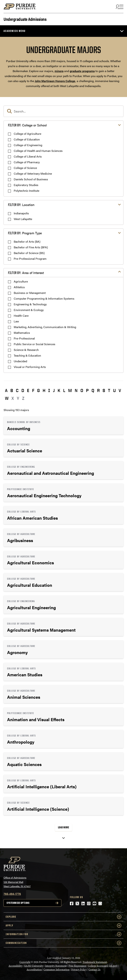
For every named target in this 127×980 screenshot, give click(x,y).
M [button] (70, 390)
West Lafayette (23, 219)
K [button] (59, 390)
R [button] (98, 390)
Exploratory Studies (26, 185)
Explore (63, 917)
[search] (63, 111)
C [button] (17, 390)
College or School (27, 125)
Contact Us (94, 970)
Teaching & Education (27, 355)
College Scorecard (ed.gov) (103, 966)
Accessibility (16, 966)
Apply (63, 926)
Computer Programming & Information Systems (44, 298)
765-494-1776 (12, 894)
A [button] (6, 390)
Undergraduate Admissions (25, 19)
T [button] (109, 390)
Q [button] (93, 390)
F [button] (33, 390)
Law (16, 321)
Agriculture (21, 281)
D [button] (23, 390)
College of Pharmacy (27, 162)
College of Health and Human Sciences (38, 151)
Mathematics (22, 333)
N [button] (76, 390)
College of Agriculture (27, 134)
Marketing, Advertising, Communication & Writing (45, 327)
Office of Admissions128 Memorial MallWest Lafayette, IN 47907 (17, 882)
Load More (64, 827)
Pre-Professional (24, 338)
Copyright (25, 962)
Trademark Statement (95, 962)
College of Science (25, 168)
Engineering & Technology (30, 304)
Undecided (20, 361)
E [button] (28, 390)
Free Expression (77, 966)
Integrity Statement (56, 966)
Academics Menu (15, 31)
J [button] (54, 390)
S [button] (104, 390)
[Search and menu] (119, 7)
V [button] (120, 390)
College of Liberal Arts (28, 156)
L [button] (64, 390)
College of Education (27, 139)
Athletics (19, 287)
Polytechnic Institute (26, 191)
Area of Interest (26, 273)
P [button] (87, 390)
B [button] (12, 390)
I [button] (49, 390)
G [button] (38, 390)
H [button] (44, 390)
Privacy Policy (79, 970)
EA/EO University (34, 966)
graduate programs (82, 71)
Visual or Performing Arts (30, 367)
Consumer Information (56, 970)
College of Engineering (28, 145)
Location (21, 205)
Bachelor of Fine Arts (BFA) (31, 247)
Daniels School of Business (31, 179)
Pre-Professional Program (30, 259)
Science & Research (26, 350)
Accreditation (34, 970)
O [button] (82, 390)
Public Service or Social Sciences (35, 344)
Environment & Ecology (29, 310)
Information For (63, 934)
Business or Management (30, 293)
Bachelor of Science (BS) (29, 253)
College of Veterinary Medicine (33, 173)
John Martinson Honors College (55, 81)
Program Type (25, 233)
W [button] (7, 398)
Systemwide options (18, 903)
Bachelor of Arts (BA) (27, 241)
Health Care (21, 316)
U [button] (114, 390)
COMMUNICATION (63, 943)
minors (59, 71)
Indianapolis (21, 213)
